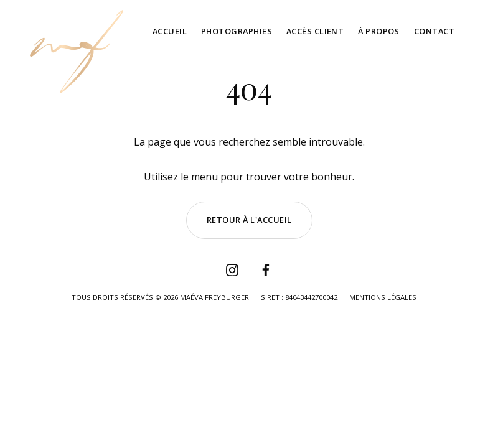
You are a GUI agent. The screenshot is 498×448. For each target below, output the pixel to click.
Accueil (170, 31)
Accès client (315, 31)
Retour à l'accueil (249, 220)
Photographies (237, 31)
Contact (434, 31)
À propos (379, 31)
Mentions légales (383, 297)
